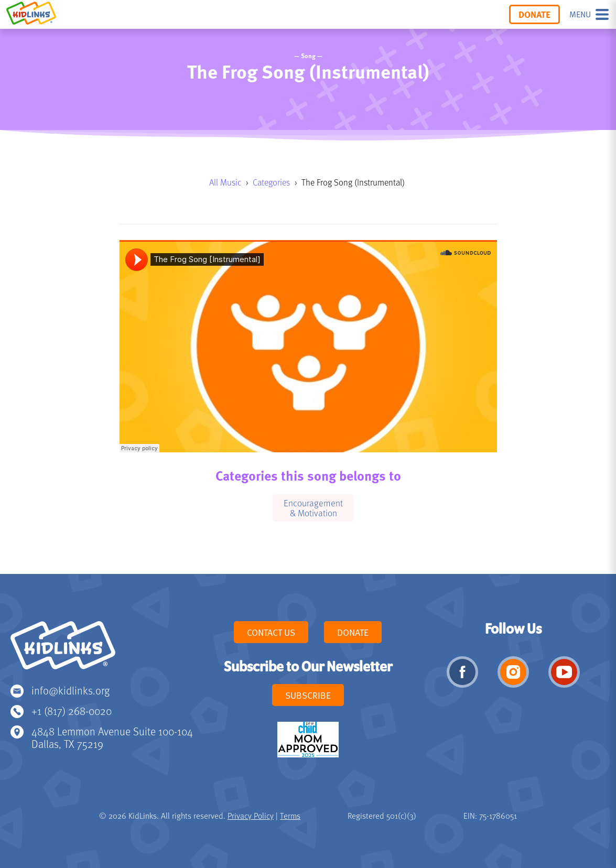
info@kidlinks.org (71, 690)
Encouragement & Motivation (313, 508)
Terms (290, 816)
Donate (534, 14)
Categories (271, 182)
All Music (225, 182)
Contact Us (271, 632)
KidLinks (63, 650)
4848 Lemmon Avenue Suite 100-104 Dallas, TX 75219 (112, 737)
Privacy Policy (251, 816)
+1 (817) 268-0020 (72, 710)
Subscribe (308, 695)
